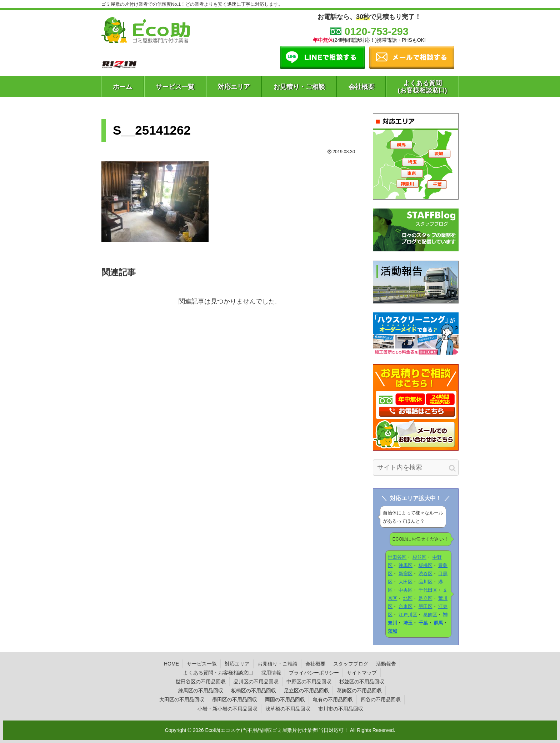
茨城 (392, 631)
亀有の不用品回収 (333, 699)
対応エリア (237, 664)
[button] (452, 468)
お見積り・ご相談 (277, 664)
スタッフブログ (351, 664)
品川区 (426, 582)
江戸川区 (408, 615)
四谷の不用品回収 (381, 699)
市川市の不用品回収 (341, 709)
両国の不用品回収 (285, 699)
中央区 (406, 590)
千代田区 (428, 590)
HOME (171, 664)
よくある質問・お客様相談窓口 (218, 673)
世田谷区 (397, 557)
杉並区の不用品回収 (362, 682)
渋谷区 (426, 574)
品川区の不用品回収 (256, 682)
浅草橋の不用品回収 (288, 709)
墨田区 (426, 606)
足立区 (426, 598)
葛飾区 (430, 615)
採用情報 (271, 673)
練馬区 (406, 565)
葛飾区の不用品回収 (359, 691)
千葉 (423, 623)
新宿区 (406, 574)
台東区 (406, 606)
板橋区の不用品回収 (254, 691)
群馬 (438, 623)
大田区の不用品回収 (182, 699)
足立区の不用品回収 (306, 691)
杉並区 (419, 557)
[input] (416, 468)
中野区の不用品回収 (309, 682)
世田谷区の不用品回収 (201, 682)
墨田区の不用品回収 (235, 699)
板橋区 (426, 565)
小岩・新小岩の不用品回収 (227, 709)
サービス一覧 (202, 664)
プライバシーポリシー (314, 673)
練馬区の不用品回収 (201, 691)
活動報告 (386, 664)
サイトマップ (362, 673)
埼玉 (408, 623)
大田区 (406, 582)
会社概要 (315, 664)
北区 (408, 598)
